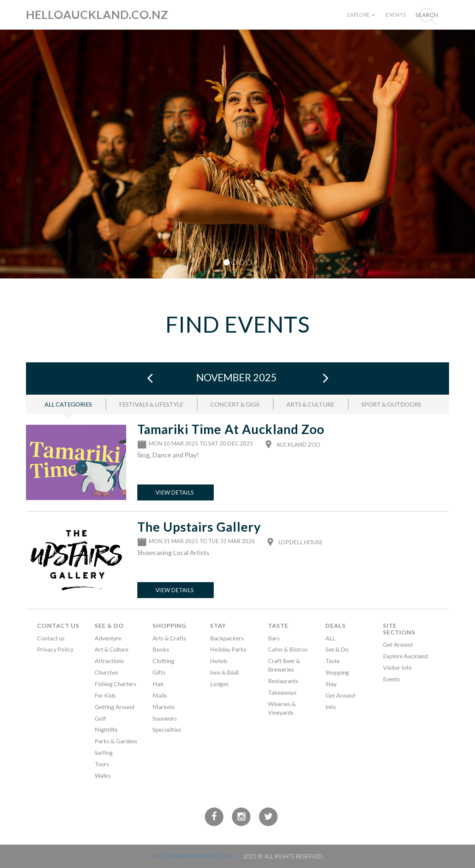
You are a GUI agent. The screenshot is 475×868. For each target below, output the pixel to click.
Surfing (104, 752)
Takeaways (282, 692)
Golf (100, 718)
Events (396, 15)
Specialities (167, 729)
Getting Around (114, 707)
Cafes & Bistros (288, 649)
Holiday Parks (228, 649)
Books (161, 649)
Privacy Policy (55, 649)
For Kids (105, 695)
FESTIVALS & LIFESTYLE (151, 404)
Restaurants (283, 681)
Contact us (51, 638)
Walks (103, 775)
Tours (102, 764)
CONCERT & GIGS (235, 404)
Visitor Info (397, 667)
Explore (361, 15)
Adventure (108, 638)
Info (331, 707)
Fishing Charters (115, 684)
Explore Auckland (405, 656)
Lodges (219, 684)
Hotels (219, 661)
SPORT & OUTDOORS (391, 404)
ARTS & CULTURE (310, 404)
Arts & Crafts (169, 638)
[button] (36, 154)
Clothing (163, 661)
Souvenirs (165, 718)
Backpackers (227, 638)
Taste (278, 625)
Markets (164, 707)
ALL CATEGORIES (68, 404)
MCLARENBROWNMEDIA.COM (193, 856)
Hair (158, 684)
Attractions (109, 661)
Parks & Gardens (116, 741)
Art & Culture (112, 649)
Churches (107, 672)
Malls (160, 695)
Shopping (169, 625)
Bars (274, 638)
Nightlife (106, 729)
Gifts (159, 672)
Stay (218, 625)
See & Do (109, 625)
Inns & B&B (225, 672)
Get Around (340, 695)
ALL (330, 638)
